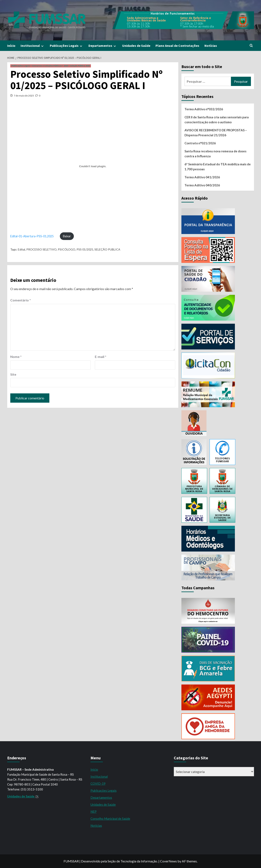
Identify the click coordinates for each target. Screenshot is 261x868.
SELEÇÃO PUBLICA (107, 249)
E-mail (101, 357)
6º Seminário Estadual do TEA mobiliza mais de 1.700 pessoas (218, 167)
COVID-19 (98, 783)
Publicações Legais (67, 46)
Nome (16, 357)
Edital (21, 249)
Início (11, 46)
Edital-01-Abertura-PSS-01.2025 (32, 236)
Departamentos (103, 46)
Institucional (33, 46)
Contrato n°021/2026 (200, 143)
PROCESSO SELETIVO (41, 249)
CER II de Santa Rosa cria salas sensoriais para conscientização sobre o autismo (217, 120)
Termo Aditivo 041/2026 (202, 177)
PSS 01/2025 (85, 249)
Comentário (21, 300)
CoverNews (168, 861)
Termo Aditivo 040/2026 (202, 185)
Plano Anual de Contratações (177, 46)
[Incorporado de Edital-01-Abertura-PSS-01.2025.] (93, 166)
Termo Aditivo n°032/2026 (204, 109)
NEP (94, 812)
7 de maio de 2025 (24, 96)
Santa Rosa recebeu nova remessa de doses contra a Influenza (215, 154)
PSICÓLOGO (67, 249)
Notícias (211, 46)
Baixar (67, 236)
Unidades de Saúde (136, 46)
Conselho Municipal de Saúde (110, 819)
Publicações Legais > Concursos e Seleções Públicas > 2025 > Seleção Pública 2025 (51, 66)
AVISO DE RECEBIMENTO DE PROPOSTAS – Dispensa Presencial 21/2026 (216, 133)
